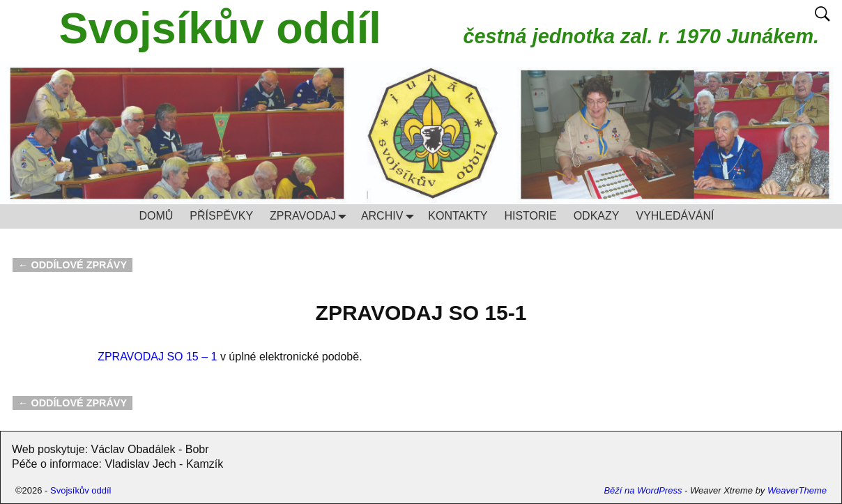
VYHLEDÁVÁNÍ (675, 216)
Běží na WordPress (643, 490)
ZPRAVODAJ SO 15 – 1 (157, 357)
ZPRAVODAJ (311, 216)
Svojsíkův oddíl (220, 28)
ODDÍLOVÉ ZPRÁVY (72, 265)
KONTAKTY (458, 216)
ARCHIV (390, 216)
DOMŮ (156, 216)
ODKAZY (597, 216)
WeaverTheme (797, 490)
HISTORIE (530, 216)
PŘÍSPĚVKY (221, 216)
